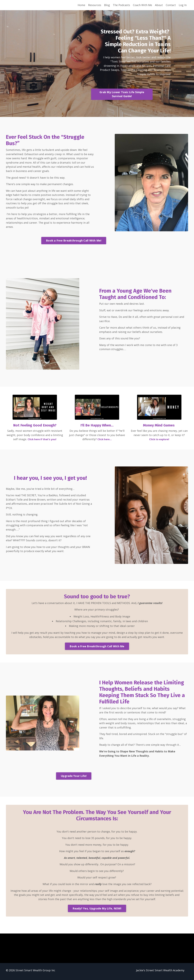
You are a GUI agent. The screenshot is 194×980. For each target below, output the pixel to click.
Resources (95, 5)
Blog (107, 5)
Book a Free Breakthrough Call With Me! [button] (74, 241)
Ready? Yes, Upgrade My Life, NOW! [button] (97, 911)
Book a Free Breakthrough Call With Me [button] (97, 648)
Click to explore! (159, 440)
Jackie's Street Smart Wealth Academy (160, 973)
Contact (171, 5)
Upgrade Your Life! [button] (74, 778)
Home (81, 5)
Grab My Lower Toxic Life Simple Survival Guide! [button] (123, 95)
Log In (183, 5)
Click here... (105, 440)
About (159, 5)
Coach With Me (142, 5)
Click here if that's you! (42, 440)
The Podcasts (121, 5)
